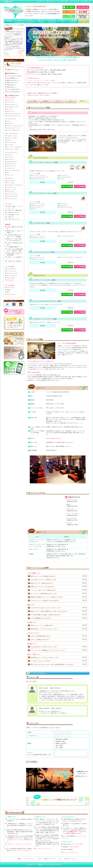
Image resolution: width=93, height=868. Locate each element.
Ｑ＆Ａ (71, 101)
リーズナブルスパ (11, 294)
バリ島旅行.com (8, 1)
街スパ (9, 292)
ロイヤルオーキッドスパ (13, 107)
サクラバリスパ (11, 111)
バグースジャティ (11, 187)
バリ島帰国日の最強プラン (14, 247)
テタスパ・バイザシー (12, 138)
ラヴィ (9, 121)
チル (8, 173)
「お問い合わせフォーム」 (14, 841)
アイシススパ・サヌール (13, 149)
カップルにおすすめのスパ (14, 92)
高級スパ (9, 290)
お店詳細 (45, 101)
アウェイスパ (10, 175)
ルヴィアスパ (10, 159)
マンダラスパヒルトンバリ (14, 116)
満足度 (29, 743)
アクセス (58, 101)
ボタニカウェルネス (12, 162)
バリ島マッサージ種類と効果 (14, 210)
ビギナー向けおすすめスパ (14, 89)
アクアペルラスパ (11, 164)
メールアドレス (32, 736)
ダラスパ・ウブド (11, 190)
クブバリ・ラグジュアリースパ (15, 126)
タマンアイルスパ (11, 143)
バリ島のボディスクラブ (13, 212)
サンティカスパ (11, 183)
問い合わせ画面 (79, 845)
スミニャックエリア (12, 276)
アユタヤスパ (10, 124)
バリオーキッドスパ (12, 136)
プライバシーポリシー (29, 860)
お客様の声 (46, 860)
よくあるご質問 (64, 1)
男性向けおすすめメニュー (14, 80)
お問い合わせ (52, 1)
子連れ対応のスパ (11, 85)
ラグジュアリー (11, 288)
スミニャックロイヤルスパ (14, 171)
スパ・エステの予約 (19, 25)
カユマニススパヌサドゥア (14, 113)
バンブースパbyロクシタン (14, 130)
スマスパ (9, 140)
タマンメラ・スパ (11, 166)
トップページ (74, 860)
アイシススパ (10, 102)
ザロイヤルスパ (11, 192)
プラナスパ (10, 155)
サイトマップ (76, 1)
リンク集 (39, 860)
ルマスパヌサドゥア (12, 105)
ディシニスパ (10, 157)
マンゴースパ (10, 145)
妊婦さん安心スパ (11, 87)
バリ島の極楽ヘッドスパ (13, 215)
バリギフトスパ (11, 168)
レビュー (41, 1)
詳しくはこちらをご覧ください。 (44, 850)
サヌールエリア (11, 278)
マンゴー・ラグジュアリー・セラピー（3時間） (42, 80)
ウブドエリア (10, 280)
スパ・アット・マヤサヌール (14, 147)
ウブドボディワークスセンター (15, 185)
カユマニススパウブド (12, 196)
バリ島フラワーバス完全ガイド (15, 261)
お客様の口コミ (83, 101)
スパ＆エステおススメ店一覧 (14, 76)
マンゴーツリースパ (12, 199)
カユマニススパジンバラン (14, 128)
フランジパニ (10, 100)
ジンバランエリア (11, 271)
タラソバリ (10, 109)
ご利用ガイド (87, 1)
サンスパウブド (11, 181)
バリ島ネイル (10, 217)
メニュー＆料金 (33, 101)
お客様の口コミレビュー (13, 70)
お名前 (29, 732)
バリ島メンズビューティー (14, 219)
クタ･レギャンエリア (12, 273)
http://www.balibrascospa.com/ (54, 438)
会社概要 (19, 860)
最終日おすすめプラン (12, 83)
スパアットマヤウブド (12, 194)
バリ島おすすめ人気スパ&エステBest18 (38, 95)
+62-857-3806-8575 (74, 848)
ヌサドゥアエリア (11, 269)
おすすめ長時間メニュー (13, 78)
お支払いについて (78, 423)
